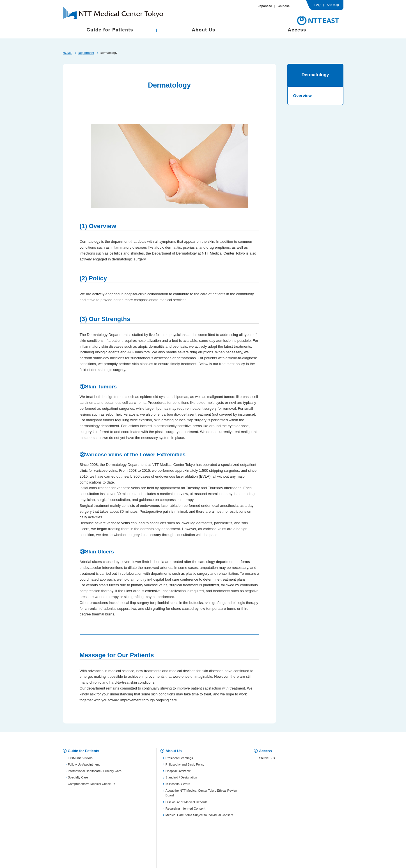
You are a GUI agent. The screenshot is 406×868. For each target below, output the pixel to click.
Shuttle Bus (267, 760)
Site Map (333, 5)
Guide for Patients (84, 751)
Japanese (265, 6)
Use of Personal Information (175, 838)
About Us (174, 751)
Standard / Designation (181, 780)
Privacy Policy (113, 838)
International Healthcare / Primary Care (95, 773)
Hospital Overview (178, 773)
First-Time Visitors (80, 760)
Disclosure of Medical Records (186, 804)
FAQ (317, 5)
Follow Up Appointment (84, 766)
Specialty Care (78, 780)
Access (265, 751)
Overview (302, 96)
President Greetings (179, 760)
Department (86, 53)
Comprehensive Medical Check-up (92, 786)
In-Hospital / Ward (178, 786)
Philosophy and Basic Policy (185, 766)
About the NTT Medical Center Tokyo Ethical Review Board (201, 795)
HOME (67, 53)
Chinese (284, 6)
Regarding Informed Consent (185, 810)
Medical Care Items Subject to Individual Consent (199, 817)
